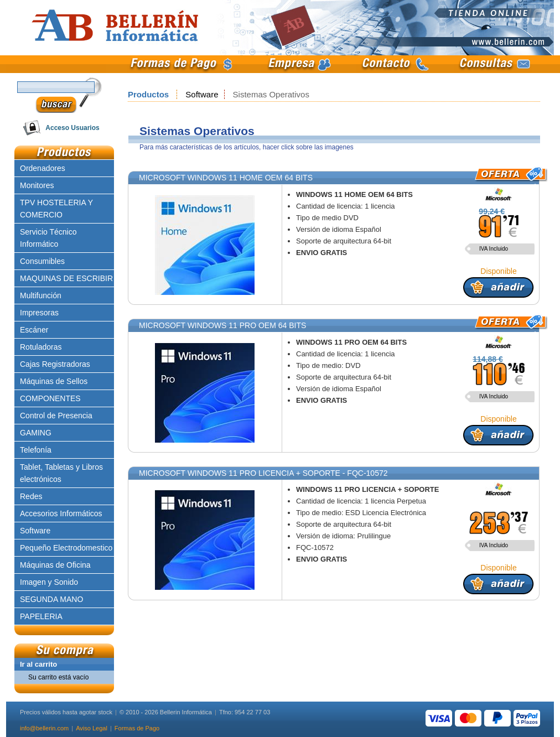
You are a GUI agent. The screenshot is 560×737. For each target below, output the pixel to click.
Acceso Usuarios (72, 128)
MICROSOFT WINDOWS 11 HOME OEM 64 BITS (226, 178)
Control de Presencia (56, 416)
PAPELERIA (41, 616)
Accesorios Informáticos (61, 513)
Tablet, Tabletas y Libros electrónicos (61, 473)
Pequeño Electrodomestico (66, 548)
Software (202, 94)
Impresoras (39, 313)
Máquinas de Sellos (54, 381)
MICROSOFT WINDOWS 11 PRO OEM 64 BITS (222, 325)
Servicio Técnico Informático (48, 238)
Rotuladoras (41, 347)
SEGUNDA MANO (51, 599)
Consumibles (42, 261)
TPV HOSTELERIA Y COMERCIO (56, 209)
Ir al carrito (38, 664)
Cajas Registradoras (55, 364)
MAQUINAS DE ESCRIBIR (66, 278)
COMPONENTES (50, 398)
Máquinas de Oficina (55, 565)
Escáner (34, 330)
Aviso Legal (92, 728)
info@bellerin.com (44, 728)
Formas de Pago (137, 728)
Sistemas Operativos (271, 94)
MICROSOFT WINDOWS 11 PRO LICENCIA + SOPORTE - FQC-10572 (263, 473)
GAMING (36, 433)
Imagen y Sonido (49, 582)
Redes (31, 496)
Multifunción (41, 295)
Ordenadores (43, 168)
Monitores (37, 185)
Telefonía (36, 450)
